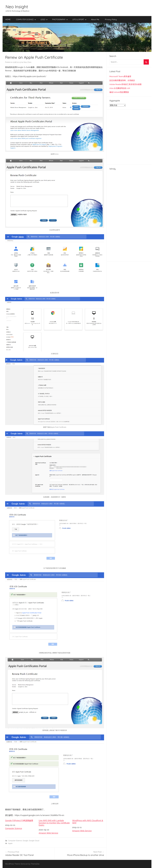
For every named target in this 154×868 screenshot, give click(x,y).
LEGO (44, 19)
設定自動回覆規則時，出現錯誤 (122, 80)
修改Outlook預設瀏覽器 (119, 92)
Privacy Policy (111, 19)
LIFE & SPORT (79, 19)
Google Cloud (34, 841)
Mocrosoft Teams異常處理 (120, 76)
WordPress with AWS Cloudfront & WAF (88, 822)
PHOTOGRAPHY (60, 19)
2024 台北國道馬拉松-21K (120, 88)
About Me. (95, 19)
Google (25, 841)
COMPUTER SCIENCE (26, 19)
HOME (8, 19)
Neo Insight (17, 7)
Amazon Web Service (48, 833)
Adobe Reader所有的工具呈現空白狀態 (125, 84)
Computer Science (14, 828)
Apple (10, 843)
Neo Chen (28, 62)
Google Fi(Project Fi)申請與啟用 (19, 820)
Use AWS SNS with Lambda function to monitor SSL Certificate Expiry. (54, 823)
